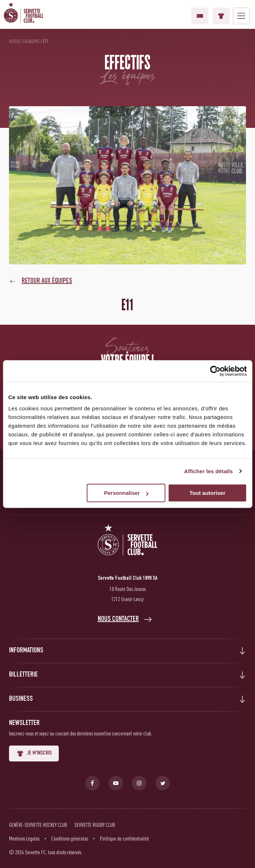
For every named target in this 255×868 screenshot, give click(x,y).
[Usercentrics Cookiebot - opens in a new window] (215, 371)
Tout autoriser (207, 493)
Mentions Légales (24, 838)
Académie (32, 41)
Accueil (15, 41)
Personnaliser (126, 493)
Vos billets (200, 16)
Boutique (221, 16)
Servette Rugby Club (95, 825)
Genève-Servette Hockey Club (38, 825)
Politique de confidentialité (124, 838)
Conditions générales (70, 838)
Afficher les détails (208, 471)
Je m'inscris (34, 753)
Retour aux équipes (47, 281)
